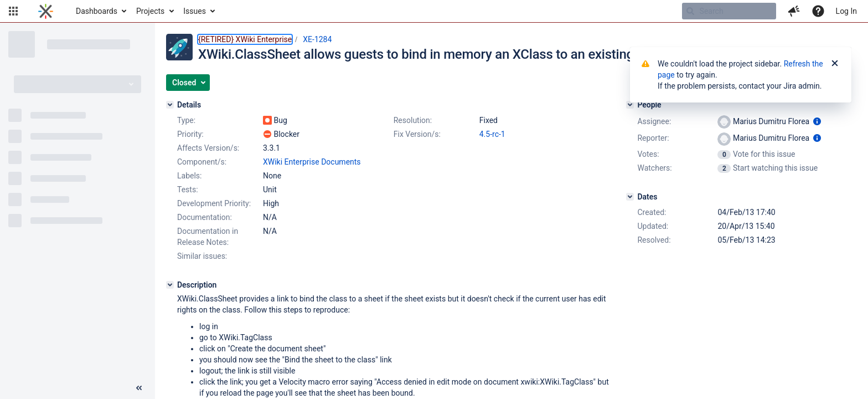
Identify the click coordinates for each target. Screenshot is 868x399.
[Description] (170, 285)
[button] (13, 11)
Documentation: (205, 217)
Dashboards (97, 11)
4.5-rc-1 (492, 134)
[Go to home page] (46, 11)
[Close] (835, 64)
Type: (186, 120)
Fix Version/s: (417, 134)
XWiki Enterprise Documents (312, 162)
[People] (630, 105)
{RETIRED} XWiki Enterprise (245, 39)
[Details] (170, 105)
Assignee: (654, 121)
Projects (150, 11)
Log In (846, 11)
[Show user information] (817, 121)
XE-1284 (317, 39)
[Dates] (630, 197)
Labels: (189, 176)
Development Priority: (214, 203)
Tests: (188, 190)
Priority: (190, 134)
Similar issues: (202, 256)
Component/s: (202, 162)
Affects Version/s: (208, 148)
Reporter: (653, 138)
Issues (195, 11)
